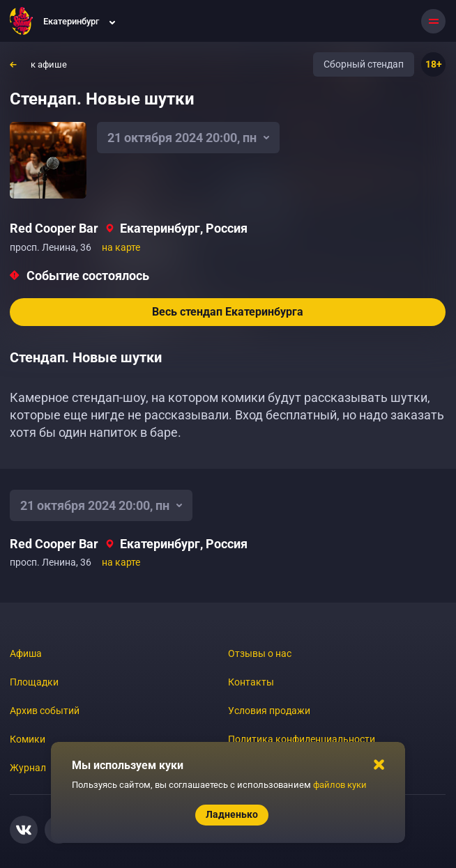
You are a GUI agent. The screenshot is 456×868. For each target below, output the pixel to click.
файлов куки (340, 785)
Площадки (34, 682)
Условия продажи (269, 711)
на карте (121, 247)
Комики (28, 739)
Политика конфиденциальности (302, 739)
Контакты (251, 682)
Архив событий (45, 711)
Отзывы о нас (260, 653)
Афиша (26, 653)
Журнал (28, 768)
